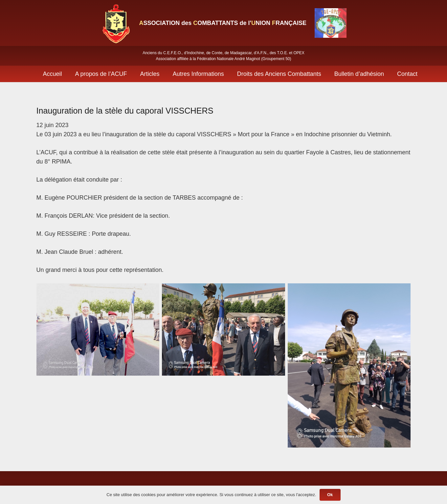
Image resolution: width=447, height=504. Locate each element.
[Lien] (116, 23)
